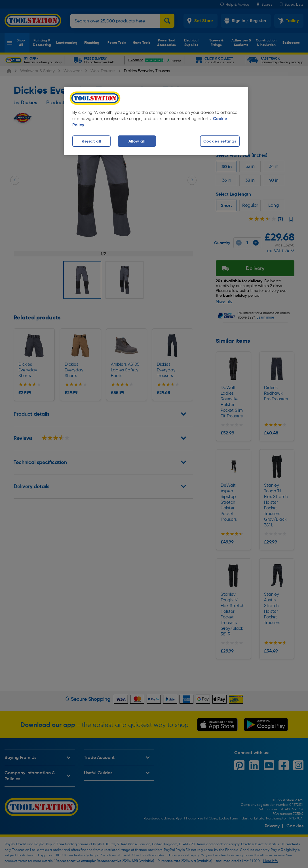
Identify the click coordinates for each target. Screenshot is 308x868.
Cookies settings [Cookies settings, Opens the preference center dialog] (220, 141)
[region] (156, 121)
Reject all (91, 141)
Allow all (137, 141)
